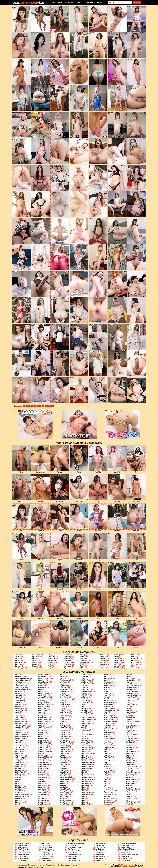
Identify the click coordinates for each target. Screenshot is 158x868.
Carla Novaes (43, 695)
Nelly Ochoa (108, 714)
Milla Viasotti (86, 793)
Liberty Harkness (87, 720)
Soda (127, 708)
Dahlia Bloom (43, 740)
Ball (17, 778)
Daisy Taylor (43, 746)
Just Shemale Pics (30, 867)
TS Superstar (72, 857)
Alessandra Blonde (22, 690)
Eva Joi (41, 796)
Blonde (34, 660)
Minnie (84, 800)
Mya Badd (107, 682)
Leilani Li (85, 708)
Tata (127, 729)
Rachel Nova (108, 795)
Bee (17, 781)
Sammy (106, 804)
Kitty (83, 688)
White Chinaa (130, 781)
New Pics (60, 2)
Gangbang (67, 657)
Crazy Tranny (22, 845)
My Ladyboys (100, 849)
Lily (83, 727)
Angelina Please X (22, 725)
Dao (40, 753)
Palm (106, 750)
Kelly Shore (64, 796)
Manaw (84, 751)
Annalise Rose (20, 735)
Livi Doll (84, 736)
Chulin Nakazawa (44, 721)
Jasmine (63, 740)
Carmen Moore (43, 697)
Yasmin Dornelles (132, 789)
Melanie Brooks (87, 778)
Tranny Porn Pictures (128, 845)
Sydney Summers (131, 725)
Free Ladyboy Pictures (128, 843)
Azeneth (18, 768)
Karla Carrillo (65, 781)
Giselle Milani (65, 690)
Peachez (107, 766)
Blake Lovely (20, 802)
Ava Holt (18, 763)
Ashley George (20, 746)
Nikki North (108, 723)
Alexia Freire (20, 693)
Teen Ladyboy (100, 853)
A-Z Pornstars (70, 2)
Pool (101, 662)
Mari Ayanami (86, 761)
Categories (80, 2)
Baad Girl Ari (20, 770)
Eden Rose (42, 774)
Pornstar (102, 664)
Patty (106, 763)
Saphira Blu (130, 678)
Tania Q (128, 727)
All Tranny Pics (23, 847)
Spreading (118, 666)
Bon (17, 804)
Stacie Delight (130, 718)
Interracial (67, 666)
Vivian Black (130, 774)
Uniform (134, 664)
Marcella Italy (86, 759)
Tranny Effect (73, 858)
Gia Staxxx (64, 682)
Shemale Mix (100, 845)
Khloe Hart (85, 674)
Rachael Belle (109, 793)
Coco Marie (42, 736)
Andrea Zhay (20, 720)
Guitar (62, 701)
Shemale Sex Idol (48, 855)
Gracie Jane (64, 695)
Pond (106, 780)
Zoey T (128, 804)
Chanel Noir (42, 708)
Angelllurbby (20, 729)
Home (53, 2)
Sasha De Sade (131, 688)
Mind (83, 798)
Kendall (62, 798)
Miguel (84, 789)
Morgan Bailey (109, 678)
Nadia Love (108, 686)
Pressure (107, 787)
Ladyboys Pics (125, 847)
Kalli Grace (64, 774)
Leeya (83, 706)
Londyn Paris (86, 742)
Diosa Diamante (44, 761)
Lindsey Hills (86, 731)
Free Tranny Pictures (75, 847)
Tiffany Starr (130, 740)
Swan (127, 723)
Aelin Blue (19, 682)
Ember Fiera (43, 778)
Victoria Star (130, 770)
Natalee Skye (108, 701)
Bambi (18, 780)
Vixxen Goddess (131, 776)
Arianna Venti (20, 738)
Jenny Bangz (64, 757)
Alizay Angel (20, 701)
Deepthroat (51, 659)
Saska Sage (129, 690)
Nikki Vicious (108, 725)
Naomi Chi (108, 695)
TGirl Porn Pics (101, 851)
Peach (106, 765)
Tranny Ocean (73, 853)
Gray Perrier (64, 697)
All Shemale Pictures (128, 849)
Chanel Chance (44, 706)
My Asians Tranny (48, 858)
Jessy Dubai (64, 765)
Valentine (129, 750)
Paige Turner (108, 748)
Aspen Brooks (20, 750)
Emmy (40, 783)
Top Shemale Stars (102, 858)
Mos (105, 680)
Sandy (128, 676)
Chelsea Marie (43, 714)
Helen (62, 708)
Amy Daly (19, 716)
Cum (49, 655)
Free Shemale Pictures (75, 851)
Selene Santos (130, 693)
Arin (17, 742)
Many (83, 755)
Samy (127, 674)
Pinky (106, 774)
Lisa (83, 733)
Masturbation (85, 662)
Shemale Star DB (24, 858)
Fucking (67, 655)
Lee (83, 705)
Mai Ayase (85, 750)
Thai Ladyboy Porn (74, 860)
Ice (61, 723)
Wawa (128, 778)
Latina (82, 657)
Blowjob (34, 662)
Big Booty (19, 668)
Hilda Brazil (64, 710)
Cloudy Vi (42, 733)
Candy (40, 691)
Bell (17, 783)
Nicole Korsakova (110, 718)
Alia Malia (19, 695)
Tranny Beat (46, 845)
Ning (106, 731)
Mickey (84, 787)
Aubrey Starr (20, 757)
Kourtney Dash (87, 691)
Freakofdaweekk (65, 680)
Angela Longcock (21, 721)
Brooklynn (42, 680)
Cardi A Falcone (44, 693)
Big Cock (35, 655)
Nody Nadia (108, 733)
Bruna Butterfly (44, 682)
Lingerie (83, 660)
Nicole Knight (109, 716)
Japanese (67, 668)
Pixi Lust (107, 776)
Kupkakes (85, 693)
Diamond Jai (43, 759)
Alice (17, 697)
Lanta (83, 699)
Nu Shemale (100, 855)
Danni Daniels (43, 750)
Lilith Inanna (86, 723)
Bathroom (19, 664)
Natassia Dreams (110, 710)
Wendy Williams (131, 780)
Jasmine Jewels (65, 742)
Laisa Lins (85, 697)
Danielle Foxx (43, 748)
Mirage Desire (86, 804)
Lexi (83, 716)
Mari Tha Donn (87, 763)
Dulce (40, 772)
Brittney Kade (43, 676)
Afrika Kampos (20, 684)
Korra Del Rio (86, 690)
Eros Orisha (42, 793)
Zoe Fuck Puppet (131, 802)
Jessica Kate (64, 763)
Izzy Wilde (63, 731)
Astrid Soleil (19, 751)
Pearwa (106, 768)
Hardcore (67, 662)
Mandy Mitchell (87, 753)
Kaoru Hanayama (66, 778)
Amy (17, 714)
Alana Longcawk (21, 688)
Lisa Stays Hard (87, 735)
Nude (82, 666)
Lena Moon (85, 712)
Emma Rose (42, 781)
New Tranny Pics (48, 849)
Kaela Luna (64, 772)
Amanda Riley (20, 705)
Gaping (66, 659)
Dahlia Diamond (44, 744)
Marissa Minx (86, 768)
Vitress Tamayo (131, 772)
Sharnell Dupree (131, 699)
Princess (107, 789)
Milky (83, 791)
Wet (132, 666)
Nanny (106, 691)
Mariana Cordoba (87, 766)
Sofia (127, 710)
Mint (83, 802)
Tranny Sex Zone (126, 858)
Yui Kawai (129, 796)
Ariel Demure (20, 740)
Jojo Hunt (63, 768)
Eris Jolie (42, 791)
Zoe (127, 800)
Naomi (106, 693)
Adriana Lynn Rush (22, 678)
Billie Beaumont (21, 796)
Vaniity (128, 755)
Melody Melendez (87, 780)
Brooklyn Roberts (44, 678)
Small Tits (118, 662)
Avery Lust (19, 766)
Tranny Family (47, 847)
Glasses (66, 660)
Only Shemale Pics (102, 857)
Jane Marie (64, 736)
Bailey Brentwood (21, 774)
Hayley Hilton (64, 706)
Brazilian (35, 664)
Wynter (128, 787)
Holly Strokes (64, 716)
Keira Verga (64, 793)
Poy (105, 785)
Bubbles (41, 684)
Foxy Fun (63, 678)
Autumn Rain (20, 759)
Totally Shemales (24, 849)
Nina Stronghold (110, 729)
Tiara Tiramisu (131, 735)
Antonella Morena (22, 736)
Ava (17, 761)
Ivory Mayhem (65, 729)
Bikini (34, 659)
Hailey (62, 703)
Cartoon (41, 701)
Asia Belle (19, 748)
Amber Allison (20, 708)
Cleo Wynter (42, 731)
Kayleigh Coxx (65, 791)
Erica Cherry (43, 785)
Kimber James (86, 680)
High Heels (68, 664)
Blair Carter (19, 800)
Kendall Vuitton (65, 804)
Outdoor (102, 655)
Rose (105, 796)
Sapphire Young (131, 680)
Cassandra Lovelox (45, 705)
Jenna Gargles (65, 750)
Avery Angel (19, 765)
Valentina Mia (130, 748)
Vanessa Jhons (131, 753)
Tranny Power (23, 851)
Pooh (106, 781)
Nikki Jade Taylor (110, 721)
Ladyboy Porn (100, 860)
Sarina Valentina (131, 686)
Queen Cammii (109, 791)
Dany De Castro (44, 751)
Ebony (50, 662)
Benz (17, 793)
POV (101, 666)
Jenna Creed (64, 748)
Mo (105, 676)
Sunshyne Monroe (132, 721)
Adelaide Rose (20, 676)
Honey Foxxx (64, 720)
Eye (61, 674)
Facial (50, 664)
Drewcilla (42, 770)
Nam (105, 688)
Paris (106, 755)
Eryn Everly (42, 795)
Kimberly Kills (86, 684)
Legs (82, 659)
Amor (17, 712)
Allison (18, 703)
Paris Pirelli (108, 757)
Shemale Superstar (24, 853)
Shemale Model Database (129, 855)
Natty (106, 712)
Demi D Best (43, 755)
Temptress (129, 731)
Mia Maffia (85, 785)
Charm (41, 712)
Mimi (83, 796)
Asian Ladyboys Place (49, 851)
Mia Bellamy (86, 781)
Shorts (117, 657)
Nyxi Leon (107, 744)
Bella (17, 785)
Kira (83, 686)
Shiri (127, 703)
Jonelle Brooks (65, 770)
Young (133, 668)
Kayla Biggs (64, 789)
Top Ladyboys (100, 843)
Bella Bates (19, 787)
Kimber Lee (85, 682)
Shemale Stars (125, 851)
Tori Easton (130, 744)
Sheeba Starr (130, 701)
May (83, 772)
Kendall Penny (65, 802)
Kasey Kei (63, 785)
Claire (40, 729)
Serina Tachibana (132, 695)
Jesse (62, 759)
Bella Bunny (20, 789)
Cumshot (51, 657)
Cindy (40, 725)
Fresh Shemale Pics (75, 855)
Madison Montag (87, 748)
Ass (16, 659)
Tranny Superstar (126, 853)
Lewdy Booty (86, 714)
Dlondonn (42, 763)
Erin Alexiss (42, 789)
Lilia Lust (85, 721)
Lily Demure (86, 729)
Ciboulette (42, 723)
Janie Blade (64, 738)
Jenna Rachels (65, 751)
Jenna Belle (64, 746)
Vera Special (130, 765)
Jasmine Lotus (65, 744)
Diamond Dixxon (44, 757)
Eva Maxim (42, 800)
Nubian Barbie (109, 738)
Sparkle (128, 716)
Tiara (127, 733)
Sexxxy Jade (130, 697)
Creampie (35, 668)
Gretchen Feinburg (66, 699)
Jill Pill (62, 766)
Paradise (107, 753)
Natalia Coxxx (109, 703)
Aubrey (18, 753)
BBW (17, 666)
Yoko (127, 795)
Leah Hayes (85, 703)
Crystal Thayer (43, 738)
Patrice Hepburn (110, 761)
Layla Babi (85, 701)
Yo (126, 793)
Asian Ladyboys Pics (103, 847)
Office (82, 668)
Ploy (105, 778)
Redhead (102, 668)
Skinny (117, 659)
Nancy (106, 690)
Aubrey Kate (20, 755)
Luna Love (85, 746)
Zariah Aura (130, 798)
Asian (17, 657)
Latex (82, 655)
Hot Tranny (46, 843)
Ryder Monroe (109, 800)
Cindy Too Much (44, 727)
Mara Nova (85, 757)
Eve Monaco (43, 804)
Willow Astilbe (130, 783)
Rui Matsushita (109, 798)
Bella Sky (19, 791)
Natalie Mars (108, 706)
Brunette (35, 666)
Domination (52, 660)
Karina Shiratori (65, 780)
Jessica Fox (64, 761)
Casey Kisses (43, 703)
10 (52, 406)
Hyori (62, 721)
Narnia (106, 697)
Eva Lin (41, 798)
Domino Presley (44, 765)
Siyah (128, 706)
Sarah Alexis (130, 684)
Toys (133, 660)
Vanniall (128, 759)
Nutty (106, 742)
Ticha (128, 736)
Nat (105, 699)
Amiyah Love (20, 710)
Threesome (135, 659)
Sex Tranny (72, 849)
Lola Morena (86, 740)
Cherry (41, 716)
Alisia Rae (19, 699)
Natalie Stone (108, 708)
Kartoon (63, 783)
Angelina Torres (21, 727)
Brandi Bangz (43, 674)
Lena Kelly (85, 710)
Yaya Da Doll (130, 791)
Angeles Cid (19, 723)
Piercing (102, 660)
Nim (105, 727)
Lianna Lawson (87, 718)
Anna (17, 731)
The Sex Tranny (47, 857)
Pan (105, 751)
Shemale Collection (24, 843)
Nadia (106, 684)
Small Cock (118, 660)
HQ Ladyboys (72, 845)
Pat (105, 759)
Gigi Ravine (64, 686)
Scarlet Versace (131, 691)
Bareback (19, 662)
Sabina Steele (108, 802)
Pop (105, 783)
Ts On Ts (134, 662)
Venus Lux (129, 763)
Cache (40, 686)
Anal (17, 655)
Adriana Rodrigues (22, 680)
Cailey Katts (42, 688)
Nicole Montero (109, 720)
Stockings (118, 668)
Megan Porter (86, 774)
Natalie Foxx (108, 705)
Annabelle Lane (21, 733)
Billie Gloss (19, 798)
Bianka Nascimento (22, 795)
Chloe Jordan (43, 720)
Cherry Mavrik (43, 718)
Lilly (83, 725)
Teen (133, 657)
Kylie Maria (85, 695)
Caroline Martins (44, 699)
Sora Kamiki (130, 714)
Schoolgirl (118, 655)
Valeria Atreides (131, 751)
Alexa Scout (19, 691)
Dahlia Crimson (44, 742)
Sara (127, 682)
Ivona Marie (64, 727)
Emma (40, 780)
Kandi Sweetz (64, 776)
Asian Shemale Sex (127, 860)
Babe (17, 660)
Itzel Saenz (63, 725)
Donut (40, 766)
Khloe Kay (85, 676)
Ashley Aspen (20, 744)
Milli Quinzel (86, 795)
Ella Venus (42, 776)
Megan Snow (86, 776)
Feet (49, 666)
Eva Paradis (42, 802)
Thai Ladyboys (125, 857)
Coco (40, 735)
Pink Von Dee (108, 772)
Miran (106, 674)
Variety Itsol (130, 761)
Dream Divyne (43, 768)
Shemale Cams (90, 2)
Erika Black (42, 787)
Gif (61, 684)
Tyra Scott (129, 746)
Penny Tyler (108, 770)
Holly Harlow (64, 712)
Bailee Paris (19, 772)
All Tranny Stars (23, 855)
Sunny (128, 720)
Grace (62, 693)
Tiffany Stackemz (131, 738)
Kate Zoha (63, 787)
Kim (83, 678)
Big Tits (34, 657)
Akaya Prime (20, 686)
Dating (99, 2)
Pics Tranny (22, 860)
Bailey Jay (19, 776)
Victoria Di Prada (132, 766)
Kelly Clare (64, 795)
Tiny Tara (129, 742)
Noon (106, 736)
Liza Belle (85, 738)
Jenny (62, 755)
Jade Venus (64, 735)
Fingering (51, 668)
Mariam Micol (86, 765)
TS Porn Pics (22, 857)
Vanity (128, 757)
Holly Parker (64, 714)
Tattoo (133, 655)
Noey (106, 735)
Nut (105, 740)
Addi (17, 674)
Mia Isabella (86, 783)
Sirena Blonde (130, 705)
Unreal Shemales (48, 860)
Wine (127, 785)
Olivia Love (108, 746)
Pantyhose (103, 659)
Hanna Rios (64, 705)
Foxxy (62, 676)
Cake (40, 690)
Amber (18, 706)
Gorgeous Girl (65, 691)
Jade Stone (63, 733)
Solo (116, 664)
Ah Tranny (45, 853)
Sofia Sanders (130, 712)
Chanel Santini (43, 710)
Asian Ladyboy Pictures (76, 843)
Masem (84, 770)
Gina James (64, 688)
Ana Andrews (20, 718)
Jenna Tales (64, 753)
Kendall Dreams (65, 800)
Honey (62, 718)
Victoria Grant (131, 768)
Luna (83, 744)
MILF (82, 664)
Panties (102, 657)
